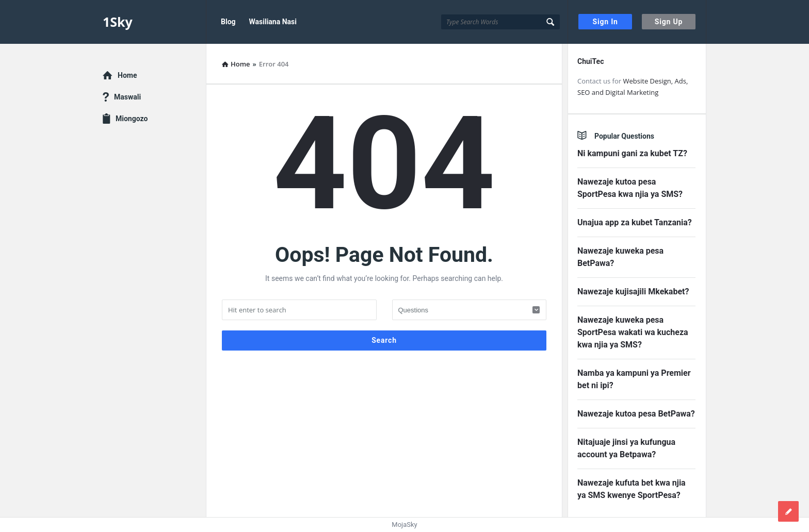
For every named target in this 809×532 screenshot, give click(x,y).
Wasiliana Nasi (273, 22)
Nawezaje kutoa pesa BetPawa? (636, 414)
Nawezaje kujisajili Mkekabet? (633, 292)
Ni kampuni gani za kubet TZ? (632, 153)
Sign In (605, 22)
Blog (228, 22)
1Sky (118, 22)
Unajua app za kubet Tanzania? (635, 222)
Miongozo (132, 119)
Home (127, 75)
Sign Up (669, 22)
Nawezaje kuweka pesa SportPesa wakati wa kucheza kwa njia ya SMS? (633, 332)
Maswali (127, 97)
